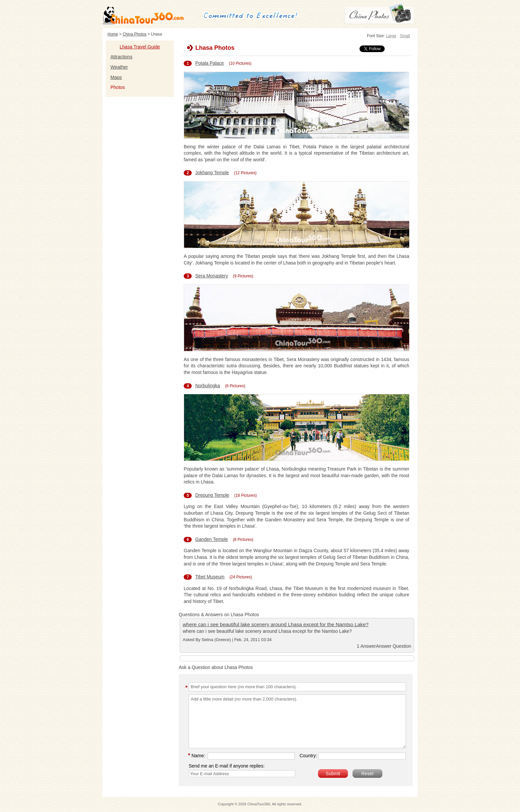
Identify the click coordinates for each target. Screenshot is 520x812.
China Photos (135, 34)
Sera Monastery (212, 276)
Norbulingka (208, 386)
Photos (118, 87)
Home (113, 34)
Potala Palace (210, 63)
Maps (116, 77)
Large (391, 36)
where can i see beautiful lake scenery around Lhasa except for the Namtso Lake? (276, 624)
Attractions (121, 57)
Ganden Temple (212, 539)
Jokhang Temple (212, 173)
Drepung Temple (212, 495)
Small (405, 36)
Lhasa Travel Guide (140, 47)
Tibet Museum (210, 577)
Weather (119, 67)
